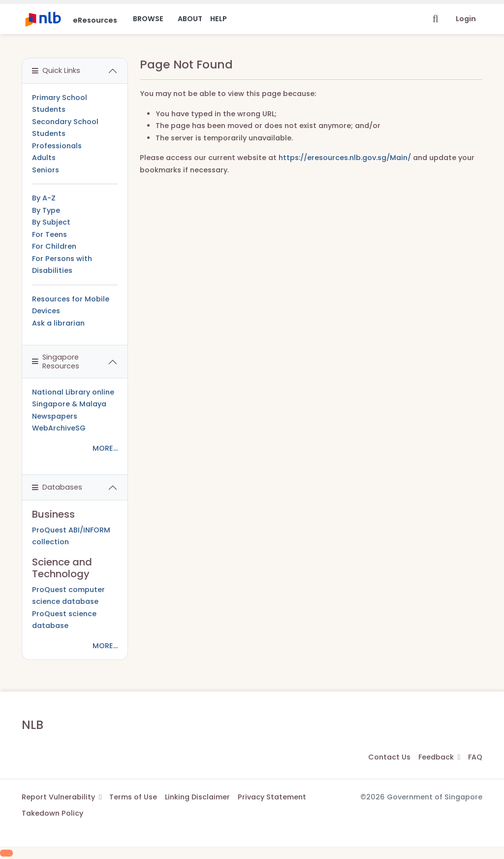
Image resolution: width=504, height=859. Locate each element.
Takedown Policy (52, 813)
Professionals (57, 146)
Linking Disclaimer (197, 797)
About (190, 19)
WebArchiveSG (59, 428)
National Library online (73, 392)
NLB (32, 725)
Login (466, 19)
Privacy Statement (272, 797)
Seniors (46, 170)
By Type (46, 210)
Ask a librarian (58, 323)
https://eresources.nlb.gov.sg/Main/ (345, 158)
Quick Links (56, 70)
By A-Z (44, 198)
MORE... (105, 448)
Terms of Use (133, 797)
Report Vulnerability (62, 797)
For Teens (49, 234)
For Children (54, 246)
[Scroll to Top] (6, 853)
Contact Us (389, 757)
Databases (57, 487)
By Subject (51, 222)
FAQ (475, 757)
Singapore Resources (56, 361)
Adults (44, 158)
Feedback (439, 757)
